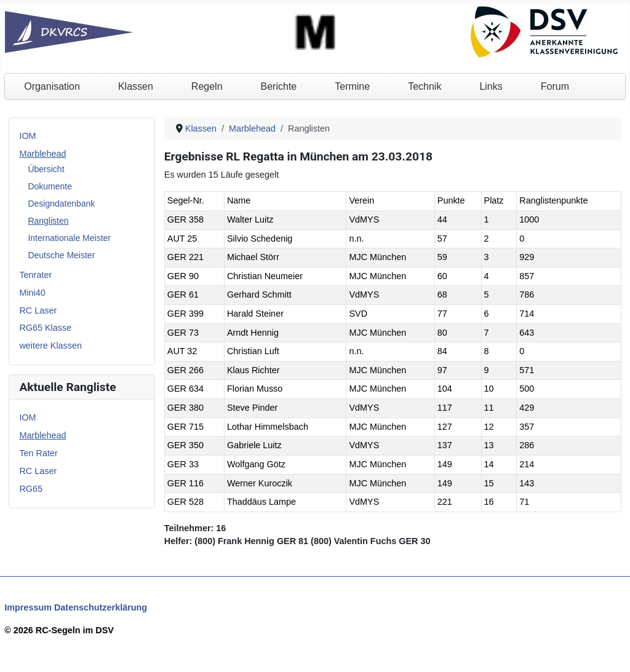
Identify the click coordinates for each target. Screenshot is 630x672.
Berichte (279, 86)
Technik (425, 86)
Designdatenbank (61, 204)
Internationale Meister (69, 238)
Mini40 (32, 293)
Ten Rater (38, 453)
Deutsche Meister (61, 255)
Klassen (136, 86)
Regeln (207, 86)
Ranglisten (48, 221)
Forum (555, 86)
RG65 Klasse (45, 328)
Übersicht (46, 169)
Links (491, 86)
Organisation (52, 86)
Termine (352, 86)
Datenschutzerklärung (101, 607)
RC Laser (38, 310)
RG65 (31, 489)
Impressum (28, 607)
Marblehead (42, 154)
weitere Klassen (50, 346)
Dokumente (50, 186)
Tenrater (35, 275)
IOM (27, 136)
